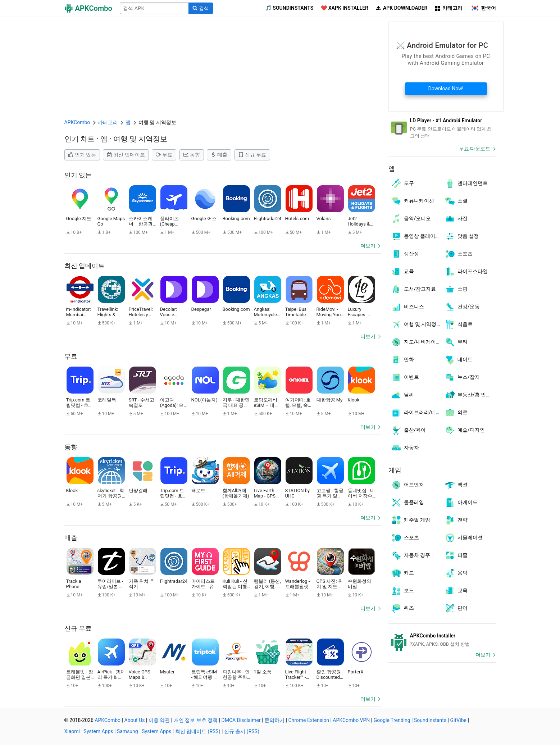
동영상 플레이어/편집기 (416, 236)
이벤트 (405, 377)
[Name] (154, 8)
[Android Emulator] (442, 128)
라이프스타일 (466, 272)
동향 (192, 155)
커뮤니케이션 (412, 201)
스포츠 (458, 254)
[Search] (201, 8)
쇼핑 (456, 289)
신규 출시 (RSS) (242, 731)
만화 (402, 360)
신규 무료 (252, 155)
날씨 (402, 395)
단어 (456, 608)
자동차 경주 (410, 555)
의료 (456, 413)
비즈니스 (407, 307)
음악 (456, 573)
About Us (134, 720)
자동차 (405, 448)
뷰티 (456, 342)
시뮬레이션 (463, 538)
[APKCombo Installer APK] (442, 640)
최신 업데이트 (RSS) (198, 731)
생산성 (405, 254)
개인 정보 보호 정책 (196, 720)
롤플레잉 (407, 503)
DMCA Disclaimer (241, 720)
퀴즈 (402, 608)
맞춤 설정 (461, 236)
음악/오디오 (411, 219)
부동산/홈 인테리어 (470, 395)
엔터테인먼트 (466, 183)
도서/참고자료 (413, 289)
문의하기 (274, 720)
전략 (456, 520)
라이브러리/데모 (416, 413)
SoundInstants (430, 720)
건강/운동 (462, 307)
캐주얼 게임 (410, 520)
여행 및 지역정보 (416, 324)
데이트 (458, 360)
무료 (164, 155)
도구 (402, 183)
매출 (219, 155)
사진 (456, 219)
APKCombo (77, 122)
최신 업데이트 (126, 155)
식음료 (458, 324)
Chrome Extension (309, 720)
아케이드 (461, 503)
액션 (456, 485)
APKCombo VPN (351, 720)
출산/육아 (408, 430)
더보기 (368, 246)
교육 (402, 272)
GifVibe (458, 720)
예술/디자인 (465, 430)
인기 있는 (82, 155)
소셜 (456, 201)
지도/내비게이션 (416, 342)
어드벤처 (407, 485)
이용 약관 (159, 720)
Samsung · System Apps (144, 731)
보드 (402, 591)
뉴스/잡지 (462, 377)
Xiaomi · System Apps (89, 731)
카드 (402, 573)
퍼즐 (456, 555)
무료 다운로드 (475, 149)
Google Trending (392, 720)
